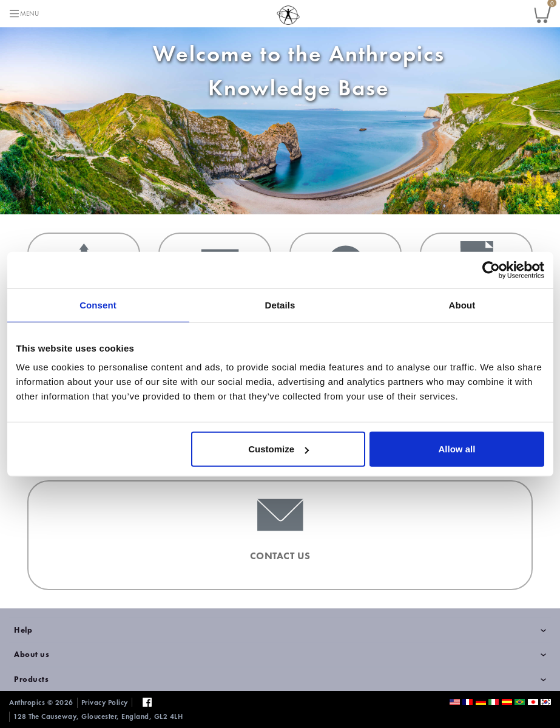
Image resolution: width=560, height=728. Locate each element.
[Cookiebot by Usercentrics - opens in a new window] (491, 270)
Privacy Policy (105, 702)
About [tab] (462, 304)
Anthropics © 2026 (41, 702)
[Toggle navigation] (24, 14)
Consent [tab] (98, 304)
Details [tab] (280, 304)
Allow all (457, 449)
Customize (278, 449)
